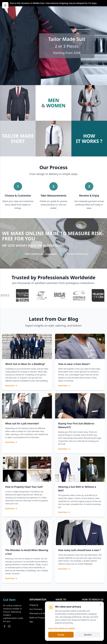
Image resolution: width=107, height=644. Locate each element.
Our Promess (36, 609)
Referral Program (38, 618)
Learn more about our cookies (61, 628)
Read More (11, 386)
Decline (88, 635)
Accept (61, 635)
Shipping (34, 605)
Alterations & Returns (40, 613)
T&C (31, 622)
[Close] (100, 605)
